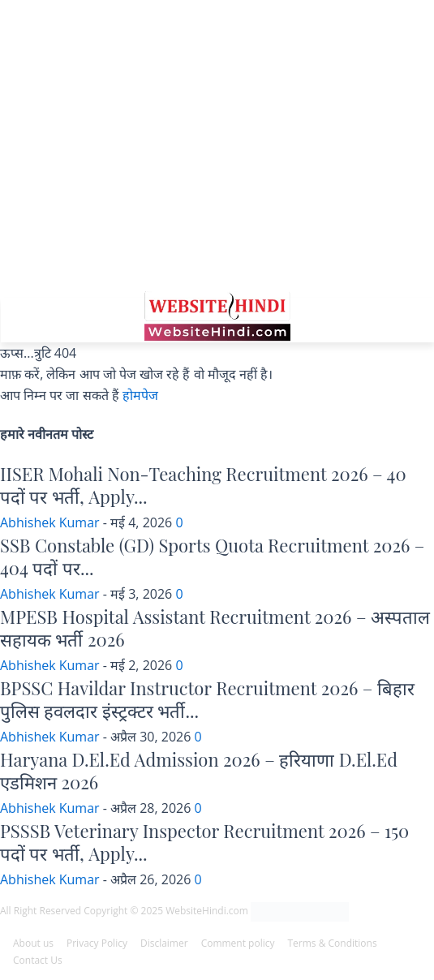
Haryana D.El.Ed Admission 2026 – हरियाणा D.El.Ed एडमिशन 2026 (199, 771)
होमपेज (140, 395)
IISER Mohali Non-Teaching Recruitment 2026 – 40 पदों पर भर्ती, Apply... (203, 486)
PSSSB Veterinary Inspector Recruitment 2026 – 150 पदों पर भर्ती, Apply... (204, 842)
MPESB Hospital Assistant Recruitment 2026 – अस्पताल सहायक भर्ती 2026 (215, 628)
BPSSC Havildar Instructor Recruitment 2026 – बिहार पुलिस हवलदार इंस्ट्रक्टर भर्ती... (207, 700)
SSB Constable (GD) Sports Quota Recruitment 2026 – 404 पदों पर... (212, 557)
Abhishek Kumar (50, 522)
